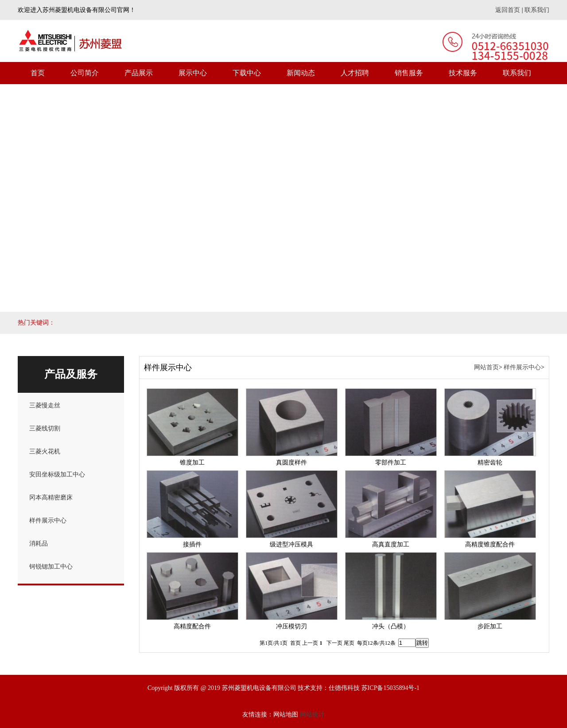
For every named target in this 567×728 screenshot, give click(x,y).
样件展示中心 (48, 521)
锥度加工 (192, 463)
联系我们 (537, 10)
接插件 (192, 544)
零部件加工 (391, 463)
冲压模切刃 (291, 626)
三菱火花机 (45, 451)
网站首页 (486, 367)
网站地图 (286, 714)
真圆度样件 (291, 463)
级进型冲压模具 (291, 544)
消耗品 (39, 544)
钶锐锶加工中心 (51, 567)
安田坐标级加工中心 (57, 474)
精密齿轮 (490, 463)
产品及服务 (71, 374)
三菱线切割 (45, 428)
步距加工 (490, 626)
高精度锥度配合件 (490, 544)
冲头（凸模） (391, 626)
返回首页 (508, 10)
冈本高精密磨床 (51, 498)
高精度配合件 (192, 626)
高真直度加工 (391, 544)
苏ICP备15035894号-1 (390, 688)
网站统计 (312, 714)
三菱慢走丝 (45, 405)
